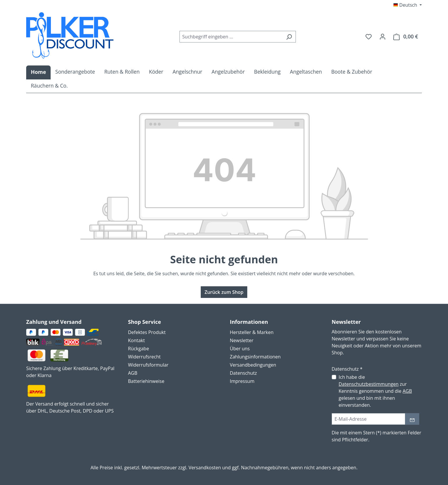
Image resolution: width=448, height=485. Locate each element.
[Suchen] (289, 37)
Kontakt (136, 340)
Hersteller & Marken (252, 332)
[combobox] (231, 37)
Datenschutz (243, 373)
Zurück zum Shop (224, 292)
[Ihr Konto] (383, 36)
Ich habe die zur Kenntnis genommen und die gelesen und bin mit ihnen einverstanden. (375, 391)
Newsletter (242, 340)
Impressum (242, 381)
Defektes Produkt (147, 332)
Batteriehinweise (146, 381)
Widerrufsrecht (144, 357)
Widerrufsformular (148, 365)
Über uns (240, 349)
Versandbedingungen (253, 365)
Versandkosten (205, 468)
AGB (133, 373)
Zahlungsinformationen (255, 357)
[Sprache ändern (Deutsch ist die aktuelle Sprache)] (408, 5)
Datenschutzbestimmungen (369, 384)
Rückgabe (138, 349)
